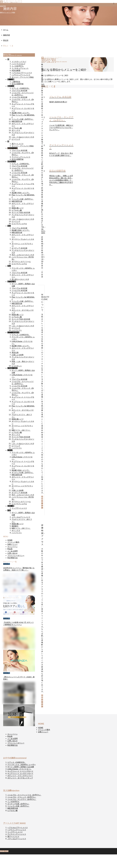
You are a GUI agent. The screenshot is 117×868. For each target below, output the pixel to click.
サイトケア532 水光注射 (21, 212)
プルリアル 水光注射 (19, 91)
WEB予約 (3, 6)
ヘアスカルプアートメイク (22, 73)
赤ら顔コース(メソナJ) (20, 279)
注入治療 (11, 790)
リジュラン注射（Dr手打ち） (23, 119)
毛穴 (9, 226)
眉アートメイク (18, 144)
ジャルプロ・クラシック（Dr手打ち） (22, 797)
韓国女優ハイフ (18, 208)
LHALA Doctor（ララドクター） (20, 769)
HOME (10, 540)
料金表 (10, 549)
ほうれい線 (12, 282)
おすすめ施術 (15, 758)
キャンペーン (12, 547)
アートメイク (14, 823)
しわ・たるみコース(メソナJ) (23, 137)
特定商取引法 (12, 558)
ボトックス (16, 130)
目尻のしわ (12, 162)
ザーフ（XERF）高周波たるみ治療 (21, 767)
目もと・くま (12, 148)
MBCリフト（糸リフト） (21, 430)
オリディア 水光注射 (19, 248)
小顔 (9, 510)
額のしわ (11, 86)
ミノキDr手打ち (18, 66)
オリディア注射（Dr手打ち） (23, 473)
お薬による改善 (18, 355)
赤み (9, 266)
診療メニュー (12, 544)
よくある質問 (12, 551)
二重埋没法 (16, 82)
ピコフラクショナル (19, 224)
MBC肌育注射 (17, 121)
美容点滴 (15, 353)
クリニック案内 (13, 542)
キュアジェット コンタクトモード (20, 774)
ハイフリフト (17, 330)
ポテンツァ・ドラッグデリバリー (20, 776)
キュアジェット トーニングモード (20, 771)
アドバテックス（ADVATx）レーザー (22, 765)
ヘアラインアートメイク (21, 75)
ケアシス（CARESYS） (21, 88)
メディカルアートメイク (21, 517)
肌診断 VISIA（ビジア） (21, 113)
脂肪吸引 (15, 526)
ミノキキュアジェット (20, 68)
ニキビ (10, 450)
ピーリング (16, 139)
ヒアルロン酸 (17, 128)
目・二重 (11, 79)
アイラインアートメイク (21, 157)
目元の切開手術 (18, 84)
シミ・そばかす (13, 333)
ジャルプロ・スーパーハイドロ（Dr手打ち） (24, 795)
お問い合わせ (12, 553)
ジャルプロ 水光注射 (19, 97)
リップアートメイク (19, 508)
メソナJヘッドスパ (19, 62)
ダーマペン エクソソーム (21, 262)
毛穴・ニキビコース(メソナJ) (23, 255)
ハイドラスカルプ (18, 64)
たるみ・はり (12, 368)
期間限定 (7, 564)
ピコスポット (17, 366)
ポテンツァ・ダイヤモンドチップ (20, 778)
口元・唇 (11, 506)
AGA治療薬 (16, 71)
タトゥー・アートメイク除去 (23, 77)
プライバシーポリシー (16, 556)
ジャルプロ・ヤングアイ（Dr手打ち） (22, 799)
